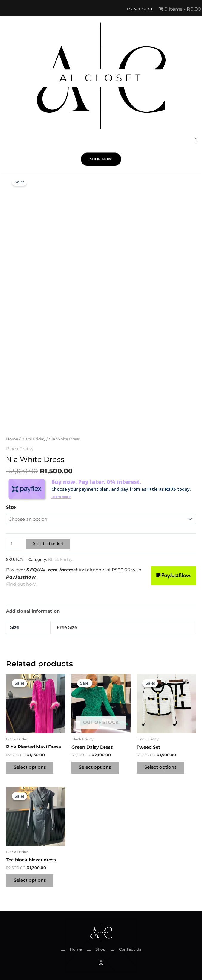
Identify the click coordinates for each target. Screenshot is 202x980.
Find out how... (22, 584)
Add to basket (48, 543)
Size (11, 507)
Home (12, 439)
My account (140, 9)
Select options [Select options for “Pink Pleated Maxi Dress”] (30, 767)
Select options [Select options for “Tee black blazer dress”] (30, 881)
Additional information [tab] (33, 610)
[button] (196, 141)
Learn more (63, 496)
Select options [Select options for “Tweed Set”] (161, 767)
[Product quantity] (14, 543)
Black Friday (33, 439)
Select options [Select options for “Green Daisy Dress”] (96, 767)
